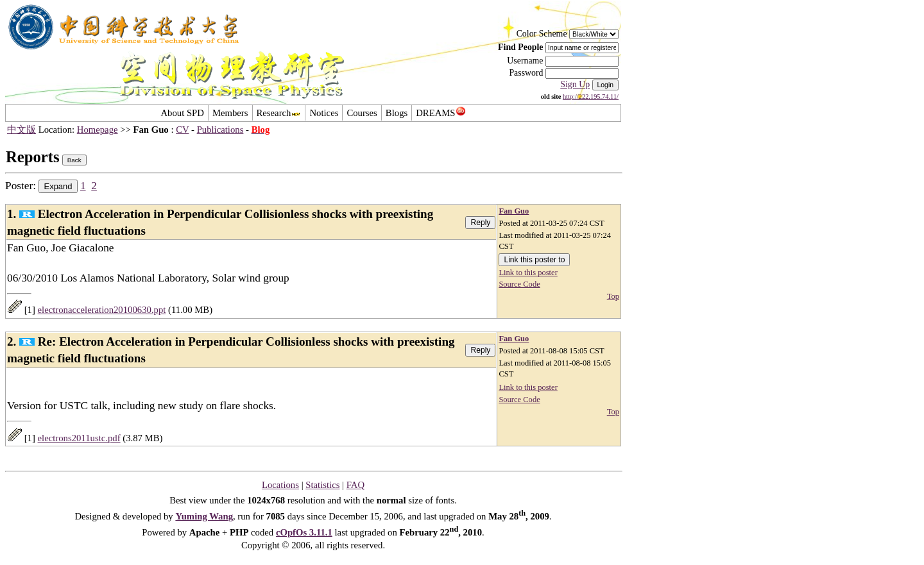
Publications (220, 130)
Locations (280, 485)
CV (182, 130)
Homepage (98, 130)
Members (230, 113)
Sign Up (575, 84)
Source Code (519, 284)
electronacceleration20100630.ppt (102, 310)
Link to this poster (528, 273)
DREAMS (441, 113)
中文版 (21, 130)
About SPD (182, 113)
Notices (324, 113)
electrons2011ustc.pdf (79, 438)
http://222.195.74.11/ (591, 97)
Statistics (322, 485)
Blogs (397, 113)
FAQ (355, 485)
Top (613, 296)
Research (279, 113)
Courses (362, 113)
